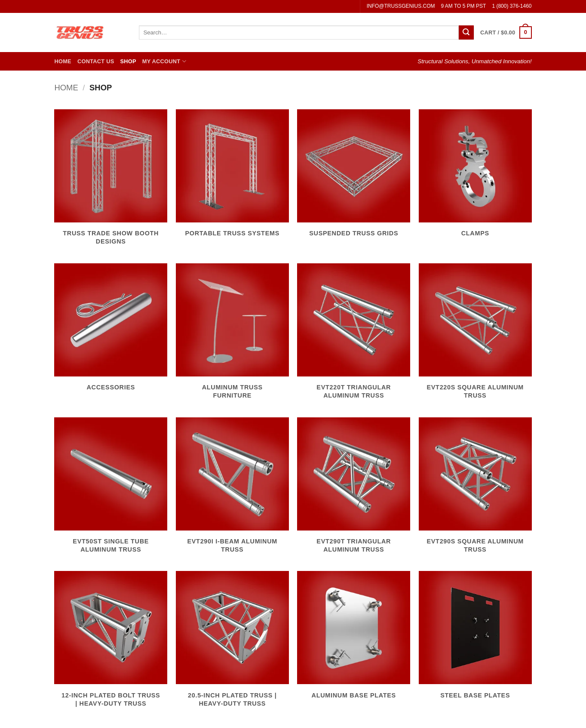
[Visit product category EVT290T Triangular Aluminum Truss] (354, 490)
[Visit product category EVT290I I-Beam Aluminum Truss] (232, 490)
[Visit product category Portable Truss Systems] (232, 178)
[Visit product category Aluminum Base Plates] (354, 640)
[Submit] (466, 33)
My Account (164, 61)
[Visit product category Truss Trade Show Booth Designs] (111, 182)
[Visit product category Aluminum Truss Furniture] (232, 336)
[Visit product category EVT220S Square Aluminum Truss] (475, 336)
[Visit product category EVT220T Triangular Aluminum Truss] (354, 336)
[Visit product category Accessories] (111, 332)
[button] (506, 33)
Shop (128, 61)
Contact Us (96, 61)
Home (63, 61)
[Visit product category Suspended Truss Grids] (354, 178)
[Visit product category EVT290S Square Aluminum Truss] (475, 490)
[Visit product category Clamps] (475, 178)
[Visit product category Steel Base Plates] (475, 640)
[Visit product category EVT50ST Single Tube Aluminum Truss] (111, 490)
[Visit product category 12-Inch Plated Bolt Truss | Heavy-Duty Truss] (111, 644)
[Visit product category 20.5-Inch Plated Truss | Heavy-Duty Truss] (232, 644)
